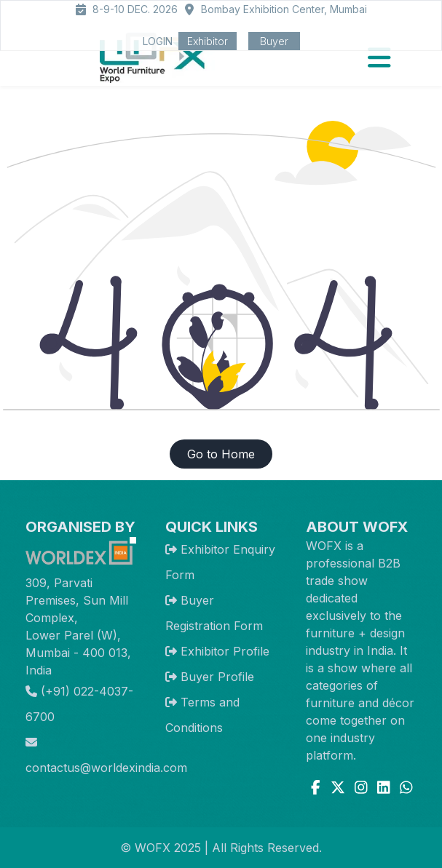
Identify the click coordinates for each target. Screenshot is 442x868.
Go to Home (221, 454)
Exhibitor (208, 41)
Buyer (274, 41)
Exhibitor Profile (225, 651)
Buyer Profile (217, 677)
